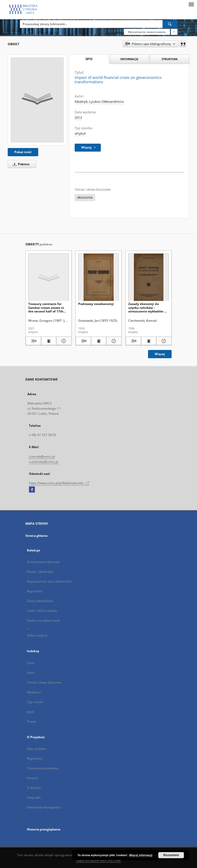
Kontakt (32, 778)
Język (31, 712)
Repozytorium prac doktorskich (49, 581)
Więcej (160, 354)
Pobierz (20, 164)
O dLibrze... (35, 788)
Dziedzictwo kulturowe (43, 562)
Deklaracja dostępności (44, 807)
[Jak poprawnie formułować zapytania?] (174, 32)
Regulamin (35, 758)
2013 (78, 118)
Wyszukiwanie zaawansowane (147, 32)
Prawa (32, 721)
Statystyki (34, 797)
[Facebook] (32, 490)
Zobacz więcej (37, 635)
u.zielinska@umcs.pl (44, 462)
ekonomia (85, 197)
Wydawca (34, 692)
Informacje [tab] (129, 59)
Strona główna (37, 536)
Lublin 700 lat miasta (42, 611)
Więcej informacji (141, 855)
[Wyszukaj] (170, 24)
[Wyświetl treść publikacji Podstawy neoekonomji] (99, 341)
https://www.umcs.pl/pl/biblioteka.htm (59, 483)
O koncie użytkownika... (44, 768)
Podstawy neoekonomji (96, 304)
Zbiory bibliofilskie (40, 601)
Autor (31, 673)
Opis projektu (37, 749)
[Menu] (191, 4)
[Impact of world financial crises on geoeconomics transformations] (37, 100)
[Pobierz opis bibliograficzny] (33, 341)
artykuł (80, 133)
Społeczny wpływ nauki (43, 620)
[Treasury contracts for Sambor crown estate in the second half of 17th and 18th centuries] (48, 277)
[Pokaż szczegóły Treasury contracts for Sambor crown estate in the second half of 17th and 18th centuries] (63, 341)
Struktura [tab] (170, 59)
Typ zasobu (35, 702)
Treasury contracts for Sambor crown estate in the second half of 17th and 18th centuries (46, 307)
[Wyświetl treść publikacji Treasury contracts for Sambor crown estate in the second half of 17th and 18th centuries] (49, 341)
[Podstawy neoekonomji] (98, 277)
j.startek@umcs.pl (42, 456)
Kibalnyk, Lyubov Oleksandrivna (99, 102)
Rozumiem (171, 855)
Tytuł (31, 663)
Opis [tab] (89, 59)
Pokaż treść (23, 152)
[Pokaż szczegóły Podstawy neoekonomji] (113, 341)
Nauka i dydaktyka (40, 572)
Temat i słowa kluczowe (44, 682)
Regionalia (35, 591)
